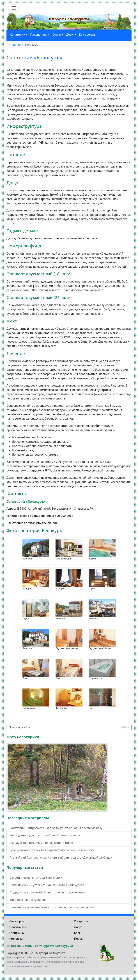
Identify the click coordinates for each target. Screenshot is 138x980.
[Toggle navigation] (14, 8)
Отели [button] (57, 35)
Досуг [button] (70, 35)
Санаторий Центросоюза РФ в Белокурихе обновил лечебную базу (56, 828)
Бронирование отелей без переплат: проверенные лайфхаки (52, 850)
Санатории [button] (18, 35)
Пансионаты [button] (39, 35)
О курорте (81, 921)
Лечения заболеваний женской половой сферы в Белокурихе (52, 907)
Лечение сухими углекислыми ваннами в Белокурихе (47, 885)
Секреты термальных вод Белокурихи (36, 878)
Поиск (78, 939)
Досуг (78, 927)
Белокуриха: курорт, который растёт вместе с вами (45, 835)
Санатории (17, 921)
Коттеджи (16, 939)
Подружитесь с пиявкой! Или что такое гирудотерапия (47, 892)
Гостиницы (17, 933)
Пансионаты (18, 927)
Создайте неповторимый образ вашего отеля (41, 843)
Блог (77, 933)
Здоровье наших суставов (28, 900)
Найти (125, 727)
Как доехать (87, 35)
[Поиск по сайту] (62, 727)
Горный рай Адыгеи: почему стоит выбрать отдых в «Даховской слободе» (61, 857)
